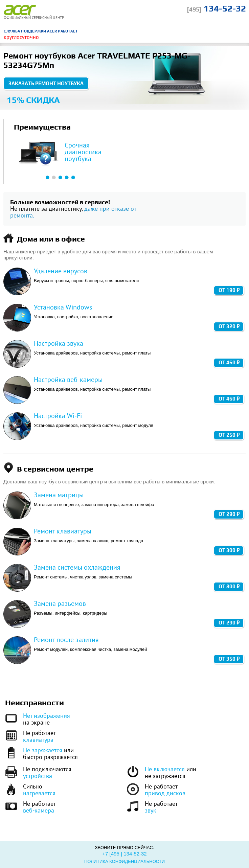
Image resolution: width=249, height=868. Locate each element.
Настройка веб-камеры (68, 380)
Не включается (165, 769)
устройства (38, 776)
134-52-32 (216, 8)
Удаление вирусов (61, 271)
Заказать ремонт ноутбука (46, 83)
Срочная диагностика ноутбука (83, 152)
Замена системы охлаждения (77, 567)
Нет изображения (47, 716)
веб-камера (39, 810)
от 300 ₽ (229, 550)
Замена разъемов (60, 603)
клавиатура (38, 740)
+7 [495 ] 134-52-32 (124, 854)
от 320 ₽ (229, 326)
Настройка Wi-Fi (58, 416)
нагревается (39, 793)
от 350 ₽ (229, 659)
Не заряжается (43, 750)
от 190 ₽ (229, 290)
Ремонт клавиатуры (63, 531)
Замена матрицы (59, 495)
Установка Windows (63, 307)
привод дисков (165, 793)
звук (151, 810)
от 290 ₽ (229, 514)
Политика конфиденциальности (124, 861)
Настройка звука (59, 343)
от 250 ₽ (229, 435)
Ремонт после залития (66, 640)
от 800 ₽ (229, 586)
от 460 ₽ (229, 362)
